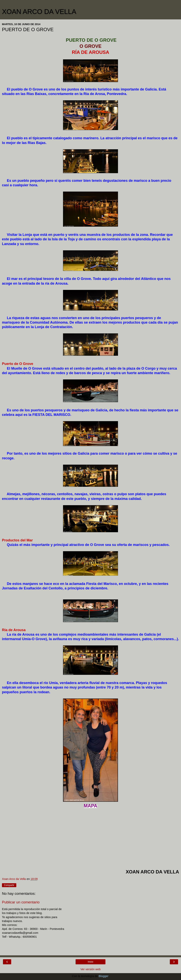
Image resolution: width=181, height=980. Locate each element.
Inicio (90, 962)
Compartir (9, 885)
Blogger (104, 976)
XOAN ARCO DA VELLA (39, 12)
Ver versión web (90, 969)
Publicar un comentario (21, 902)
